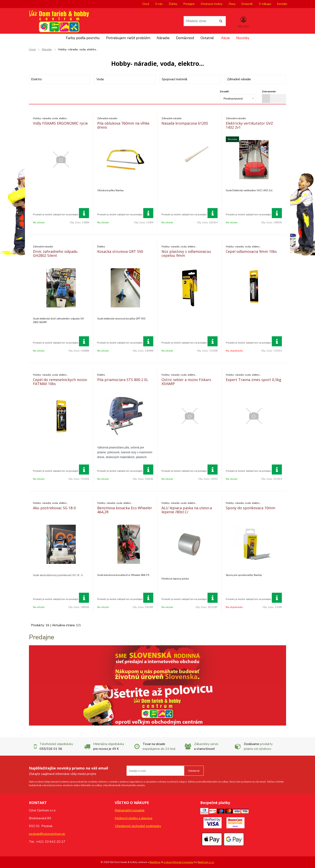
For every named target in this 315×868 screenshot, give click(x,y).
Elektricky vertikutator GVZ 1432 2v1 (249, 125)
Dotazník (247, 4)
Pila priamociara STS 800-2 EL (123, 380)
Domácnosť (185, 38)
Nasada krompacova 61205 (185, 123)
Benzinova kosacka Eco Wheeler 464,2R (125, 510)
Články (173, 4)
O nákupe (265, 4)
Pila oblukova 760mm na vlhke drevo (123, 125)
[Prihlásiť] (243, 22)
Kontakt (282, 4)
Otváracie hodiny (212, 4)
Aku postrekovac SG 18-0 (54, 508)
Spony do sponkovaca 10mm (251, 508)
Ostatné (207, 38)
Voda (100, 79)
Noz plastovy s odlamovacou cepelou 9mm (186, 253)
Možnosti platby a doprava (133, 818)
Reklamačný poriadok (130, 810)
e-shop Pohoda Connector (179, 862)
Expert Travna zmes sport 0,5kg (254, 380)
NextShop (155, 862)
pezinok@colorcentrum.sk (47, 834)
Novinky (243, 38)
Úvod (146, 4)
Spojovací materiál (175, 79)
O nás (159, 4)
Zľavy (232, 4)
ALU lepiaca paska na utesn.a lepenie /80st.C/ (187, 510)
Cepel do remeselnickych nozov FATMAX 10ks (60, 382)
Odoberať (194, 771)
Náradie (163, 38)
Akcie (225, 38)
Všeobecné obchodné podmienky (138, 826)
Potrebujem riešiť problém (128, 38)
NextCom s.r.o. (206, 862)
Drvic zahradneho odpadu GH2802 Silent (55, 253)
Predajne (189, 4)
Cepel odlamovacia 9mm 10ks (251, 251)
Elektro (36, 79)
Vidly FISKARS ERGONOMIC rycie (60, 123)
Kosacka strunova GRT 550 (120, 251)
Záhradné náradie (239, 79)
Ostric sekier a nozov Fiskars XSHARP (186, 382)
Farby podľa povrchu (83, 38)
